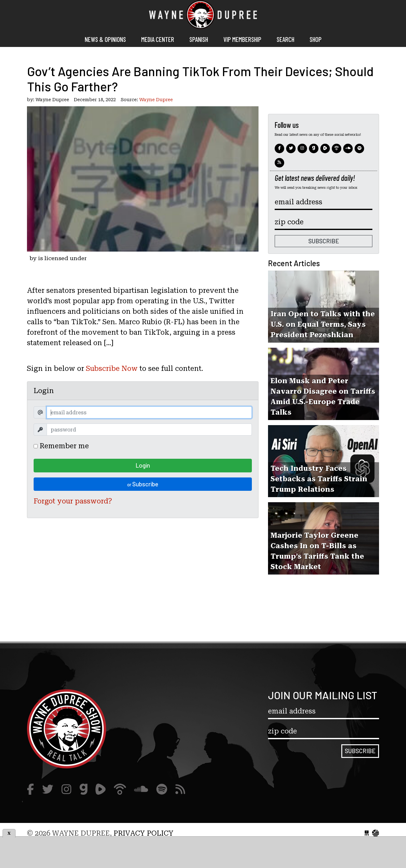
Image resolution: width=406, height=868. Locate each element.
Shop (316, 39)
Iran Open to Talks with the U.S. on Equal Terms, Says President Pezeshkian (323, 324)
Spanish (199, 39)
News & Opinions (105, 39)
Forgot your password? (73, 501)
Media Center (158, 39)
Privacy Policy (144, 833)
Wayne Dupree (203, 16)
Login (143, 465)
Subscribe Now (112, 368)
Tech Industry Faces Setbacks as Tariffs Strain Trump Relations (319, 479)
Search (285, 39)
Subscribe (143, 484)
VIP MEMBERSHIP (242, 39)
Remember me (61, 446)
